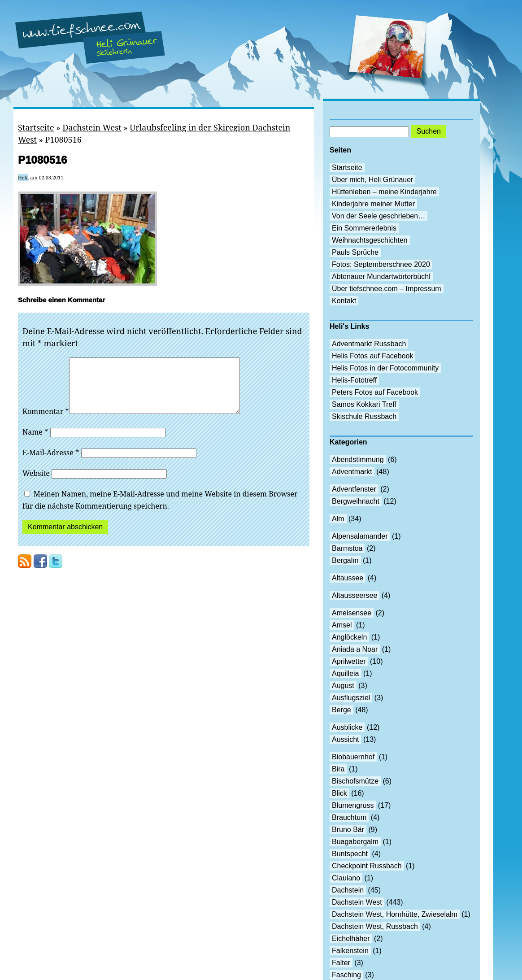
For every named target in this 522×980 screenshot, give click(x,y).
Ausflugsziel (351, 698)
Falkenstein (350, 951)
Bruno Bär (348, 830)
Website (36, 484)
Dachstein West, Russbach (375, 926)
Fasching (346, 975)
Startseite (36, 127)
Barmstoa (347, 548)
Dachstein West (92, 127)
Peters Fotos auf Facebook (375, 392)
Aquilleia (345, 673)
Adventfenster (354, 489)
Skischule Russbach (364, 416)
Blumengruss (353, 805)
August (343, 686)
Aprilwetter (349, 661)
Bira (338, 769)
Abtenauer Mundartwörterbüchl (381, 277)
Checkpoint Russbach (367, 866)
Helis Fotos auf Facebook (372, 356)
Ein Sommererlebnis (364, 228)
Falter (341, 963)
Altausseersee (355, 595)
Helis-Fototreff (354, 380)
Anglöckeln (349, 637)
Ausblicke (347, 727)
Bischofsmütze (355, 781)
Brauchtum (349, 817)
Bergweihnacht (356, 501)
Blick (339, 793)
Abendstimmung (358, 460)
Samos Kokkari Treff (364, 404)
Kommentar (46, 422)
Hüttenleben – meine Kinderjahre (384, 192)
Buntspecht (350, 854)
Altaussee (348, 578)
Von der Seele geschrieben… (378, 216)
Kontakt (344, 301)
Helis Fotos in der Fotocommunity (385, 368)
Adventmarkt (352, 472)
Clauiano (346, 878)
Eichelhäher (351, 939)
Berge (341, 710)
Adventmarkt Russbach (369, 344)
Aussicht (345, 739)
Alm (338, 519)
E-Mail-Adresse (51, 463)
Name (35, 443)
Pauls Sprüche (355, 252)
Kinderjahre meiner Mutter (373, 204)
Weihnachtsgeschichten (370, 240)
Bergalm (345, 560)
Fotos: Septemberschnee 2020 (381, 264)
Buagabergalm (355, 842)
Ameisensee (352, 613)
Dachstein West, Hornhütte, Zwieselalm (395, 914)
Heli (23, 177)
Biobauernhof (353, 757)
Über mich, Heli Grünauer (372, 180)
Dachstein (348, 890)
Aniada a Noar (355, 649)
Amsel (342, 625)
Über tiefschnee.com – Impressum (387, 289)
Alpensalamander (360, 536)
